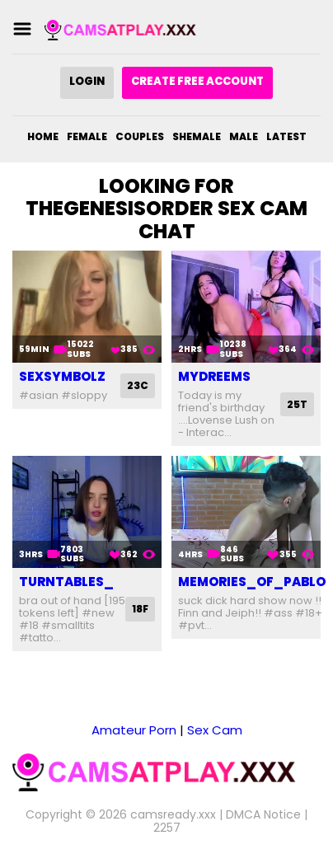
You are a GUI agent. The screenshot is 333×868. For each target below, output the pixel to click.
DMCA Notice (263, 814)
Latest (286, 136)
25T (297, 404)
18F (140, 609)
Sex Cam (215, 730)
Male (244, 136)
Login (87, 81)
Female (87, 136)
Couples (140, 136)
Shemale (197, 136)
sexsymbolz (62, 376)
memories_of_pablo (252, 582)
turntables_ (66, 582)
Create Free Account (197, 81)
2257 (167, 828)
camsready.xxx (173, 814)
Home (43, 136)
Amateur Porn (134, 730)
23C (138, 385)
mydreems (214, 376)
